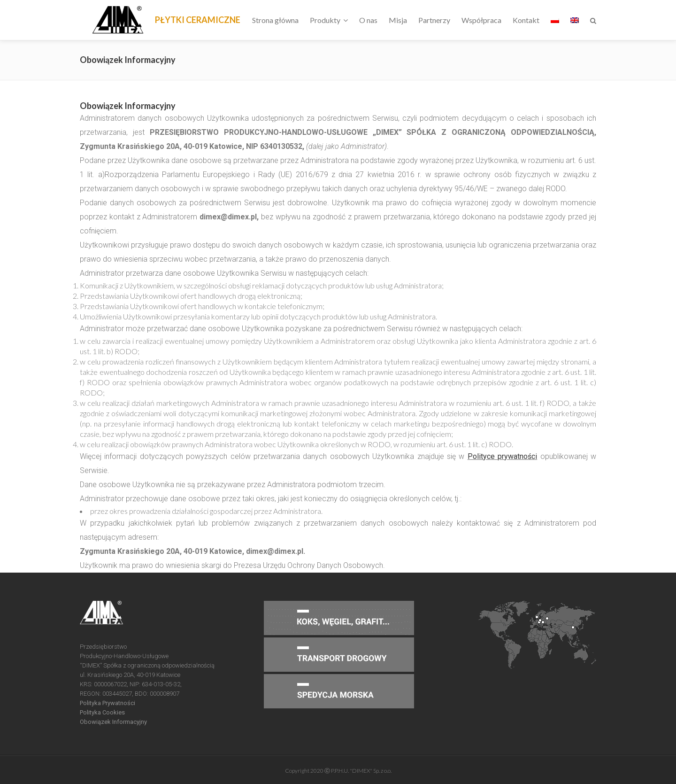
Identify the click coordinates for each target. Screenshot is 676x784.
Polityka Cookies (102, 712)
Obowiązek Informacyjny (113, 722)
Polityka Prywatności (108, 703)
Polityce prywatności (502, 456)
